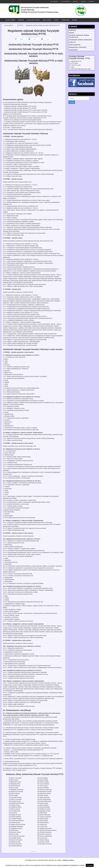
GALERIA (83, 1)
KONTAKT (91, 1)
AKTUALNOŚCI (54, 1)
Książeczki (72, 30)
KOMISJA (75, 1)
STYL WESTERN (66, 1)
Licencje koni (73, 50)
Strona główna (9, 25)
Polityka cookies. (68, 860)
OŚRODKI (21, 20)
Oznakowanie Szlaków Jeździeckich (80, 40)
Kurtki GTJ (72, 42)
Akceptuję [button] (90, 865)
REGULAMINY (47, 20)
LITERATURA (65, 20)
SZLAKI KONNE (10, 20)
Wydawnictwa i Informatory (78, 47)
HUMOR (75, 20)
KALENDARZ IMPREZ (33, 20)
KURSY (56, 20)
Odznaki (71, 33)
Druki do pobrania (75, 45)
